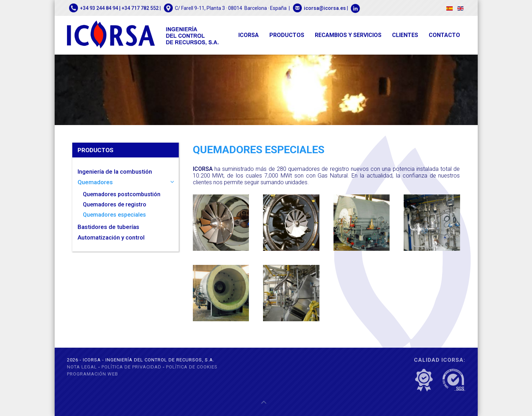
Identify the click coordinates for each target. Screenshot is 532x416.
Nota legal (82, 367)
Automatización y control (111, 237)
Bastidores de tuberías (108, 227)
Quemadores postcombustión (122, 194)
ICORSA (249, 35)
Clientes (405, 35)
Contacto (444, 35)
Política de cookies (192, 367)
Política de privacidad (132, 367)
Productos (287, 35)
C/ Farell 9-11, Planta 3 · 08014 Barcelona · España (231, 8)
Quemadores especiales (114, 215)
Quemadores (95, 182)
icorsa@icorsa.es (325, 8)
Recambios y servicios (348, 35)
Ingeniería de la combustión (115, 172)
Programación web (93, 374)
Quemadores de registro (115, 204)
